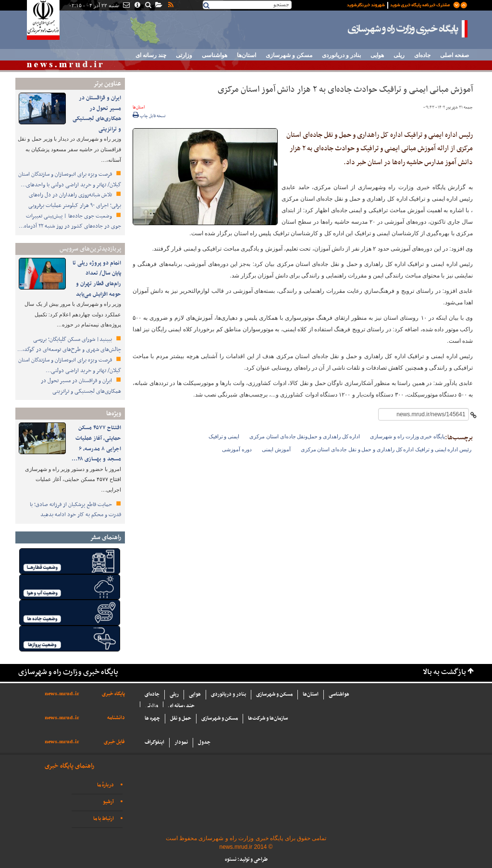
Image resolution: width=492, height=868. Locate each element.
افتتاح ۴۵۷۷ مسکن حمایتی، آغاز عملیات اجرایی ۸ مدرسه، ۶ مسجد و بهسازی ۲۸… (96, 443)
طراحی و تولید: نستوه (246, 860)
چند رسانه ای (151, 55)
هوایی (377, 55)
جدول (204, 742)
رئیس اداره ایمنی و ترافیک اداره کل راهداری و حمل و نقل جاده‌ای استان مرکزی (386, 449)
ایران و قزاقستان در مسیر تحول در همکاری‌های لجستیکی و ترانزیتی (97, 114)
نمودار (181, 742)
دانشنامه (116, 718)
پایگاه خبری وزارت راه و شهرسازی (408, 29)
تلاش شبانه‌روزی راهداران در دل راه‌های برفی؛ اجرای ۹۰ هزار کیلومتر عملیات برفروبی (75, 200)
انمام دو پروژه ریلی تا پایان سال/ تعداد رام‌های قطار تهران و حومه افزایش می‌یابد (97, 279)
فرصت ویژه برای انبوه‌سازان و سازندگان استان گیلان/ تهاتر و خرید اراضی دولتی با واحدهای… (70, 180)
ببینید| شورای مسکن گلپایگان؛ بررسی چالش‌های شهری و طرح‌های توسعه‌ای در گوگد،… (69, 345)
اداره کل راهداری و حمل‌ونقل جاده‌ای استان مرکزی (305, 436)
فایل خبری (114, 742)
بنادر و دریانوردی (341, 55)
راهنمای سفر (105, 537)
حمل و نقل (181, 718)
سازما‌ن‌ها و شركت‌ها (268, 718)
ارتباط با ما (104, 819)
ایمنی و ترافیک (224, 436)
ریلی (399, 55)
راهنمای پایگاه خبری (69, 766)
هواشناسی (215, 55)
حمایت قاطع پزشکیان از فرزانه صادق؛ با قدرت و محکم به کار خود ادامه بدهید (75, 510)
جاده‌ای (422, 55)
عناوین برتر (107, 84)
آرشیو (108, 802)
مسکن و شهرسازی (289, 55)
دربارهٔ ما (105, 785)
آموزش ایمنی (276, 449)
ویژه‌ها (114, 414)
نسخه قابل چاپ (149, 116)
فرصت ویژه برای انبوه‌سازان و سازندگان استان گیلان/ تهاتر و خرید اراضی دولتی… (70, 365)
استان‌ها (246, 55)
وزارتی (184, 55)
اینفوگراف (154, 742)
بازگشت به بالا (444, 672)
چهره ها (152, 718)
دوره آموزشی (237, 449)
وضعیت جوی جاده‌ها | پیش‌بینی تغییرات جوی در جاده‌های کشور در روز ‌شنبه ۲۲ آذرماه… (70, 221)
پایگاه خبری (113, 694)
